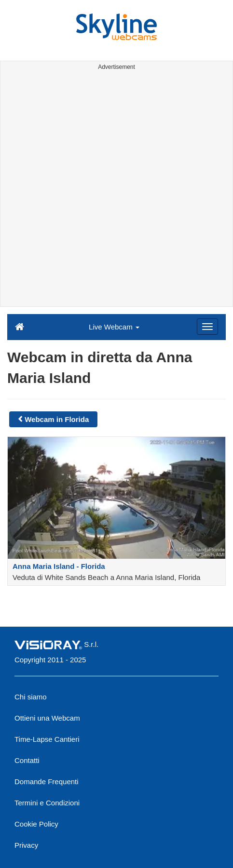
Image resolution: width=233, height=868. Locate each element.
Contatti (27, 760)
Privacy (26, 845)
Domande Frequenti (47, 782)
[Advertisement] (116, 190)
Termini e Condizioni (47, 803)
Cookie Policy (36, 824)
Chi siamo (31, 697)
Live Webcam (114, 327)
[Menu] (207, 327)
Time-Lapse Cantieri (47, 739)
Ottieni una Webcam (47, 718)
